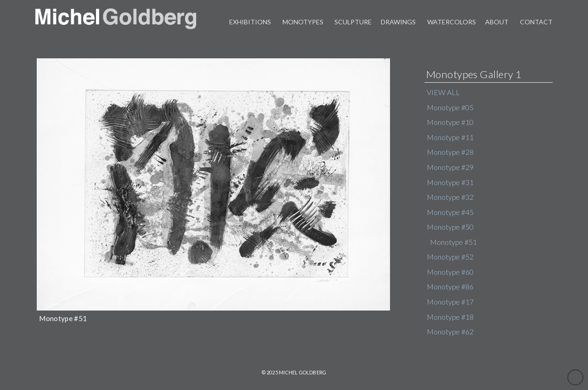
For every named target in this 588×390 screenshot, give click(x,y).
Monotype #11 (450, 137)
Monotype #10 (450, 122)
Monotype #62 (450, 332)
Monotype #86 (450, 287)
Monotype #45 (450, 212)
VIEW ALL (443, 92)
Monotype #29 (450, 167)
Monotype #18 (450, 317)
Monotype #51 (453, 242)
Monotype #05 (450, 107)
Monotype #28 (450, 152)
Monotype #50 (450, 227)
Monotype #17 (450, 302)
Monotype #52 (450, 257)
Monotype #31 (450, 182)
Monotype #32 (450, 197)
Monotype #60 (450, 272)
